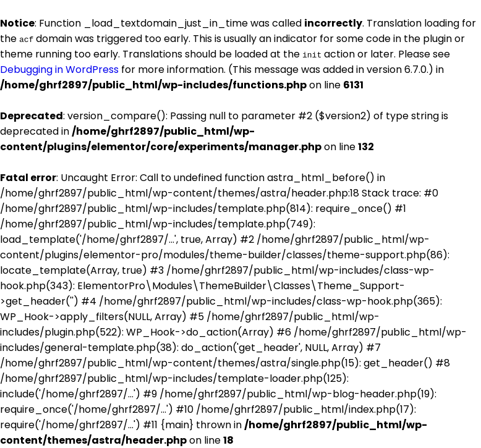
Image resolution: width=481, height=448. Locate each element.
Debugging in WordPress (59, 70)
